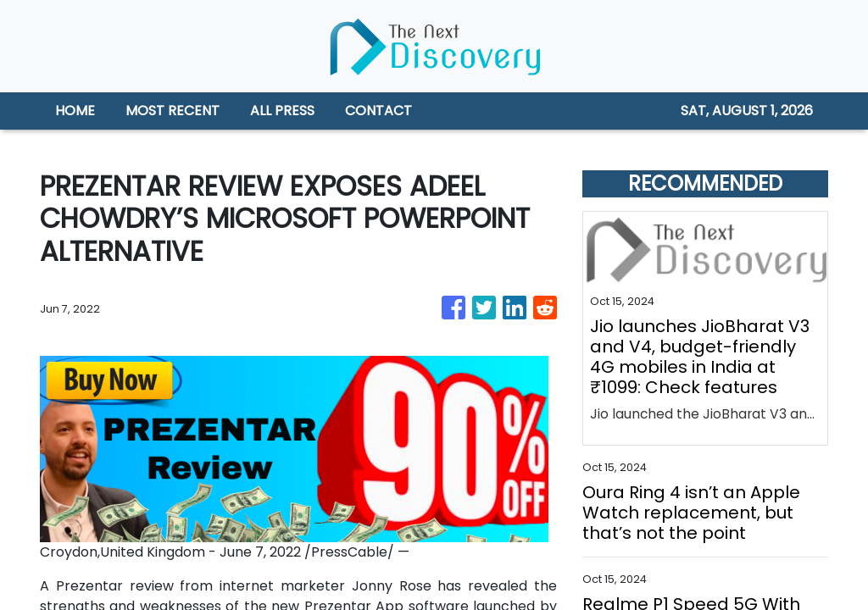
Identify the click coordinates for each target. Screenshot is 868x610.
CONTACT (378, 111)
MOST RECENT (172, 111)
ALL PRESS (282, 111)
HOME (75, 111)
